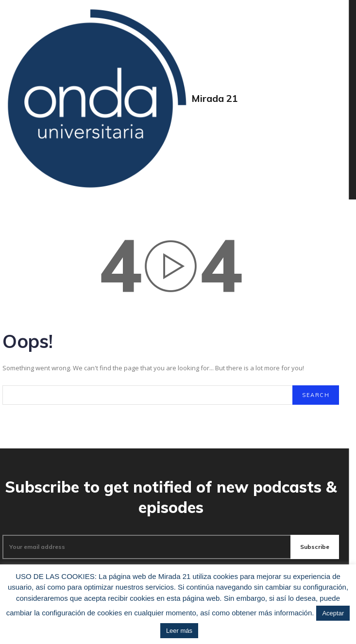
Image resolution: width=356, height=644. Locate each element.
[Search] (316, 395)
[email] (146, 547)
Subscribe (315, 547)
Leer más (179, 631)
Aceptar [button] (333, 613)
